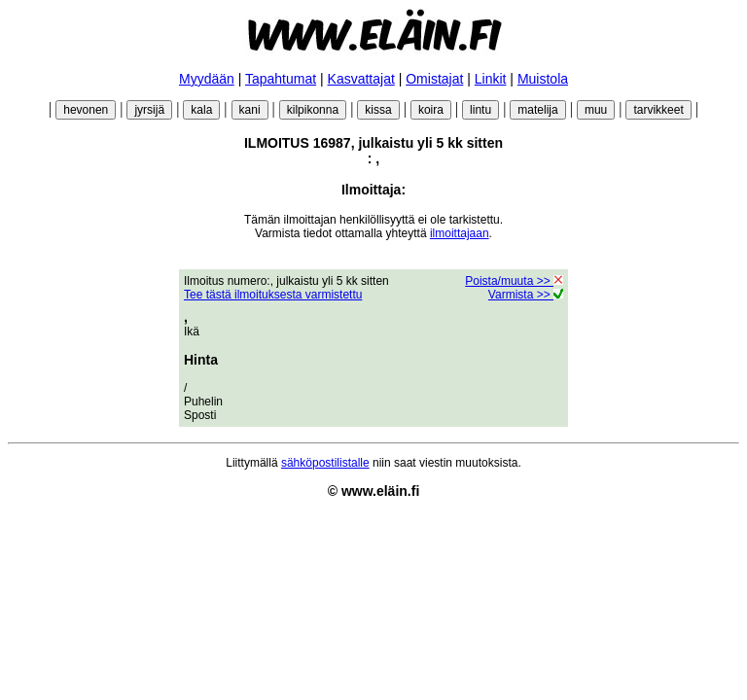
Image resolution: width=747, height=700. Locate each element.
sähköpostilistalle (325, 463)
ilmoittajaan (460, 233)
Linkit (491, 79)
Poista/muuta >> (514, 281)
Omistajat (434, 79)
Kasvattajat (361, 79)
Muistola (543, 79)
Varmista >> (526, 295)
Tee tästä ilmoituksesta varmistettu (273, 295)
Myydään (207, 79)
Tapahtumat (281, 79)
